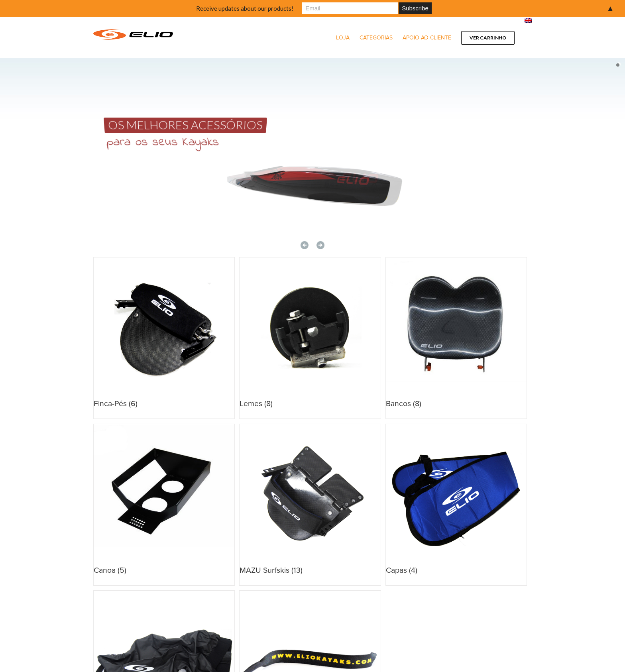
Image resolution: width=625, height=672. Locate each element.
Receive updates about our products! (245, 8)
